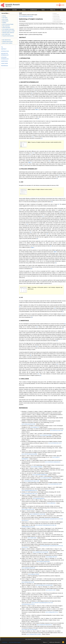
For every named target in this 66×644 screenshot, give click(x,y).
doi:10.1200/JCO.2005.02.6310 (43, 562)
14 (30, 154)
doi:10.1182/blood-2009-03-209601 (34, 634)
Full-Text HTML (56, 17)
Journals (14, 10)
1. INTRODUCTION (25, 58)
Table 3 (55, 252)
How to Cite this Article (58, 21)
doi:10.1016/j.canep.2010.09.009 (28, 424)
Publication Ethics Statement (8, 33)
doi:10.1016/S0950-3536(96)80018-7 (40, 475)
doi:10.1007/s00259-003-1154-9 (55, 443)
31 (56, 263)
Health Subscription (6, 28)
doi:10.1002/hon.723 (35, 427)
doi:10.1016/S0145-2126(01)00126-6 (53, 462)
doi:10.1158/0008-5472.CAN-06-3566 (38, 514)
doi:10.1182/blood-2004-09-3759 (28, 568)
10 (38, 118)
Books (24, 10)
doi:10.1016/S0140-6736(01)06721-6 (45, 625)
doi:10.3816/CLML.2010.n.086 (57, 430)
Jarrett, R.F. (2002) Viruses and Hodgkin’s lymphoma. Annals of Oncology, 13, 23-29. (39, 569)
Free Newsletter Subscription (8, 29)
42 (62, 314)
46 (61, 339)
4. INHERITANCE (24, 321)
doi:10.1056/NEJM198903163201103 (29, 490)
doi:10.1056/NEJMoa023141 (39, 498)
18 (57, 178)
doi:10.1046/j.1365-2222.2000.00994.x (30, 630)
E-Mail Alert (5, 642)
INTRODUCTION (5, 51)
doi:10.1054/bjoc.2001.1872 (51, 557)
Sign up (45, 642)
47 (57, 341)
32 (31, 269)
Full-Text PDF (56, 15)
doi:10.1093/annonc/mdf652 (46, 435)
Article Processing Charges (7, 24)
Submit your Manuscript (54, 642)
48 (37, 346)
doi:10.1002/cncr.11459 (51, 590)
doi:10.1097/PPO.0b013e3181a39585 (29, 454)
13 (33, 153)
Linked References (57, 20)
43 (32, 317)
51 (38, 374)
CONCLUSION (4, 63)
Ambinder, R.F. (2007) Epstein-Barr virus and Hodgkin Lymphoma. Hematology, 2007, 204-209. (41, 492)
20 (52, 202)
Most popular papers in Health (8, 31)
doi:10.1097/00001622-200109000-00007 (44, 585)
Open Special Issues (6, 40)
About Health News (6, 34)
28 (47, 234)
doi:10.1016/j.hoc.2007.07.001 (28, 509)
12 (41, 138)
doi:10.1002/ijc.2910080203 (37, 467)
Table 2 (30, 162)
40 (55, 308)
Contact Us (39, 639)
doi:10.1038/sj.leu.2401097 (34, 574)
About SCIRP (30, 639)
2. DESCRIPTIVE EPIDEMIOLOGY (29, 82)
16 (49, 161)
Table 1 (37, 110)
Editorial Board (5, 21)
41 (20, 307)
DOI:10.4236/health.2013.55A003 (26, 16)
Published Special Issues (7, 41)
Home (5, 10)
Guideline (4, 23)
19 (36, 200)
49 (30, 355)
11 (33, 137)
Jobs (62, 10)
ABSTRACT (22, 37)
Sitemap (35, 639)
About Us (53, 10)
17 (59, 175)
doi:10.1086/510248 (51, 503)
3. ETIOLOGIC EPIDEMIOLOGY (28, 169)
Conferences (34, 10)
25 (27, 224)
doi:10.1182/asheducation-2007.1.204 (29, 494)
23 (20, 210)
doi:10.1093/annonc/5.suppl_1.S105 (32, 481)
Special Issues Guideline (7, 43)
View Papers (4, 18)
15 (65, 156)
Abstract (55, 13)
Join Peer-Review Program (15, 642)
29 (37, 239)
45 (65, 324)
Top (2, 47)
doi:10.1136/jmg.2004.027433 (52, 612)
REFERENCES (23, 408)
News (43, 10)
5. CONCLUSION (24, 379)
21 (58, 204)
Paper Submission (6, 26)
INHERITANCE (5, 61)
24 (60, 212)
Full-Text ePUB (56, 18)
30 (51, 246)
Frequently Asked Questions (8, 36)
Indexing (4, 16)
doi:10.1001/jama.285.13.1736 (28, 582)
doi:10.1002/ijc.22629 (32, 538)
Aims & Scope (5, 19)
